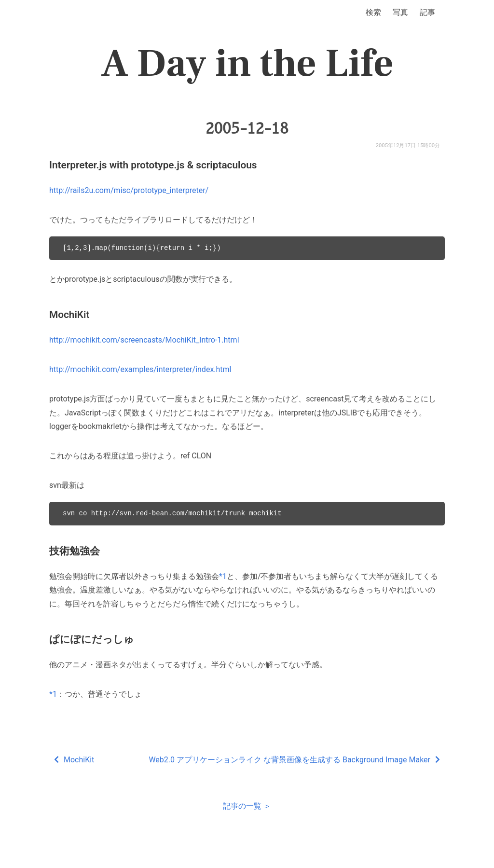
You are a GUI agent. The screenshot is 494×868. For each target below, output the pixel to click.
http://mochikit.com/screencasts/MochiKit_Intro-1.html (144, 340)
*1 (223, 576)
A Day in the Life (247, 64)
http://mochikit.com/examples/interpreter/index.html (140, 369)
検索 (373, 12)
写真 (400, 12)
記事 (427, 12)
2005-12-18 (247, 128)
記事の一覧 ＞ (247, 806)
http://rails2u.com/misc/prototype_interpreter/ (129, 190)
